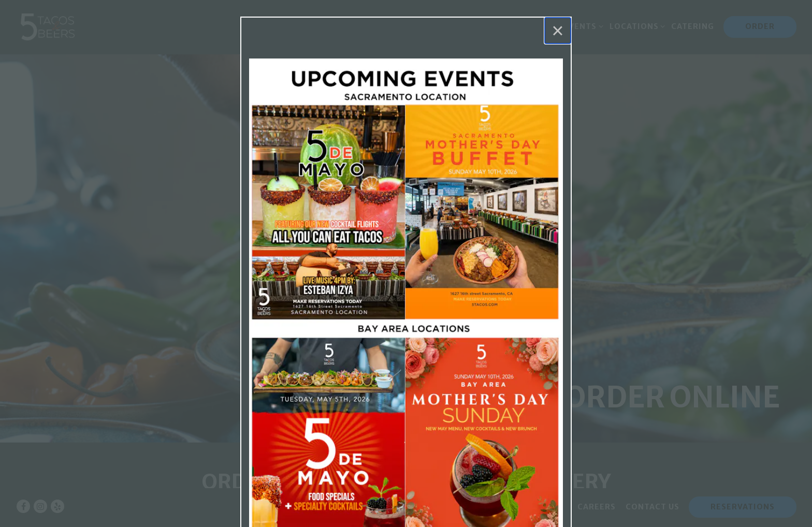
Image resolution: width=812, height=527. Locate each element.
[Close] (558, 31)
